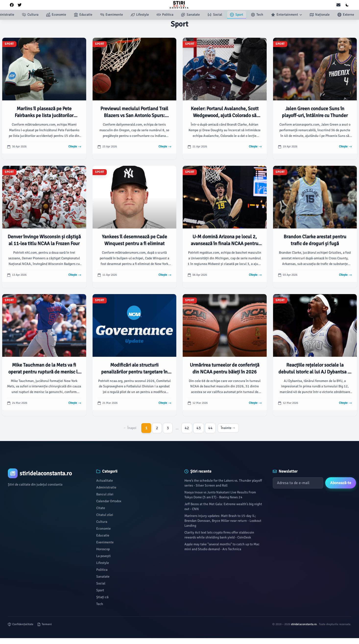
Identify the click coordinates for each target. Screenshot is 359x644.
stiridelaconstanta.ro (304, 624)
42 (187, 428)
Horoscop (103, 549)
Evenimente (105, 542)
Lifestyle (103, 563)
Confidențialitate (21, 624)
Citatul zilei (105, 515)
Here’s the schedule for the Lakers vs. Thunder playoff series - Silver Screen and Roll (223, 483)
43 (199, 428)
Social (101, 583)
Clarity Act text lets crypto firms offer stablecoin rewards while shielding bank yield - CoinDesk (219, 535)
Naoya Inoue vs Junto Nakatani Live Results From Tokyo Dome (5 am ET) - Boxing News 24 (220, 495)
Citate (101, 508)
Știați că (102, 597)
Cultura (102, 522)
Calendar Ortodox (109, 501)
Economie (103, 529)
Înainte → (228, 428)
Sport (100, 590)
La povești (103, 556)
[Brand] (47, 473)
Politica (102, 570)
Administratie (106, 487)
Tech (100, 604)
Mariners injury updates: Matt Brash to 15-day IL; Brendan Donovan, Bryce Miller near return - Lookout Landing (223, 521)
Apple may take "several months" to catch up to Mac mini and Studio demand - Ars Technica (222, 547)
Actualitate (105, 481)
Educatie (103, 535)
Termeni (44, 624)
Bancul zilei (105, 494)
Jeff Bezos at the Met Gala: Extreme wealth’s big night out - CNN (223, 507)
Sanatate (103, 577)
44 (210, 428)
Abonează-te (341, 483)
